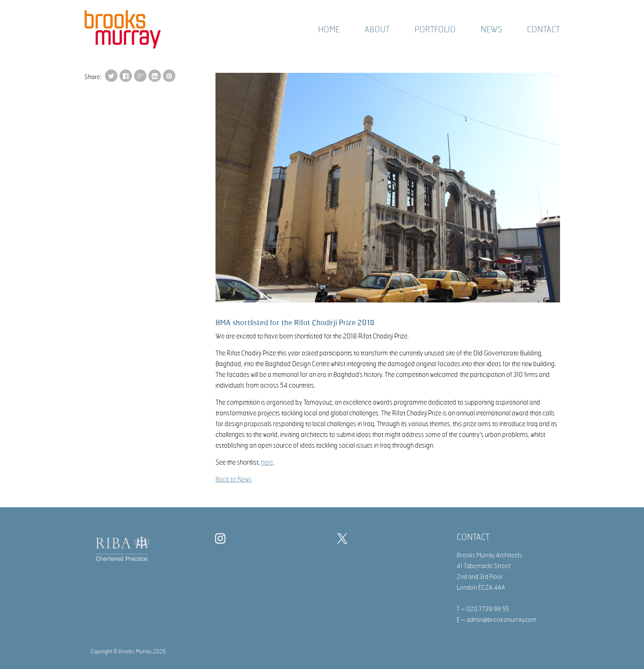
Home (329, 29)
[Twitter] (344, 540)
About (377, 29)
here (267, 462)
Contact (543, 29)
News (491, 29)
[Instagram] (222, 540)
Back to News (234, 479)
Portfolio (435, 29)
